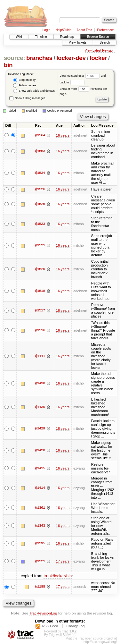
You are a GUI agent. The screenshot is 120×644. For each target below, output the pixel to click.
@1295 (40, 543)
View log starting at (80, 76)
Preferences (106, 30)
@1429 (40, 429)
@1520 (40, 269)
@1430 (40, 407)
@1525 (40, 204)
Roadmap (67, 37)
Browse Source (98, 37)
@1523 (40, 224)
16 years (63, 135)
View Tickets (78, 42)
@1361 (40, 508)
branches (39, 58)
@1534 (40, 173)
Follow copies (25, 85)
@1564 (40, 135)
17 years (63, 561)
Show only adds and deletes (34, 91)
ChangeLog (75, 626)
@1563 (40, 151)
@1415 (40, 468)
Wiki (19, 37)
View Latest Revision (100, 51)
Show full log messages (27, 98)
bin (8, 65)
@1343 (40, 526)
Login (46, 30)
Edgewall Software (62, 635)
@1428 (40, 450)
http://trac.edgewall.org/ (100, 642)
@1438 (40, 383)
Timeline (41, 37)
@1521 (40, 246)
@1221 (40, 561)
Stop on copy (24, 80)
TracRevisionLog (43, 613)
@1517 (40, 311)
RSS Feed (50, 626)
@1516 (40, 330)
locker (98, 58)
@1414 (40, 488)
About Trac (84, 30)
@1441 (40, 356)
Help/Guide (63, 30)
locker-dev (71, 58)
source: (14, 58)
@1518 (40, 291)
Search (105, 42)
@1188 (40, 587)
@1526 (40, 190)
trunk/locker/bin (58, 576)
